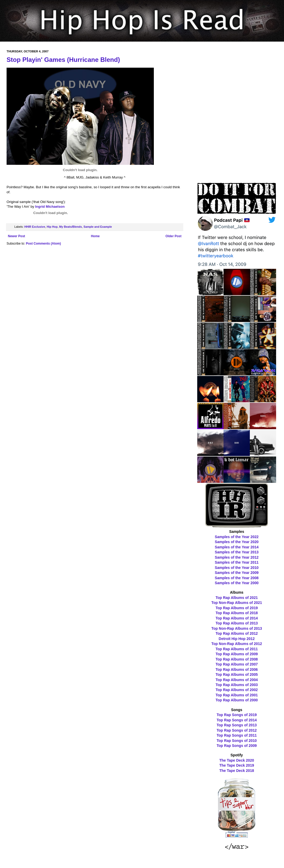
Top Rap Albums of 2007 (237, 664)
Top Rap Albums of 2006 (237, 669)
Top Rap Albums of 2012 (237, 633)
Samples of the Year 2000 (237, 583)
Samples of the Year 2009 (237, 573)
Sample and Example (98, 227)
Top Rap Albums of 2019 (237, 608)
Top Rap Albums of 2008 (237, 659)
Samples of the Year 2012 (237, 557)
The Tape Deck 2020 (237, 760)
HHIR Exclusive (35, 227)
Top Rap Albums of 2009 (237, 654)
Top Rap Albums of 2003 (237, 685)
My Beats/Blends (70, 227)
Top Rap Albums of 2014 (237, 618)
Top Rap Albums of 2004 (237, 680)
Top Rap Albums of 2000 (237, 700)
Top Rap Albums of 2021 (237, 598)
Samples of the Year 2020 (237, 542)
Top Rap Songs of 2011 (237, 735)
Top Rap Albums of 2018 (237, 613)
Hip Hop (52, 227)
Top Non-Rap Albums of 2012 (237, 644)
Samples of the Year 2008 (237, 578)
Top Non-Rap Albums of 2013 (237, 628)
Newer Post (16, 236)
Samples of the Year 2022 (237, 537)
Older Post (173, 236)
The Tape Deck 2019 (237, 765)
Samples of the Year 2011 (237, 562)
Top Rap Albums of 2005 (237, 674)
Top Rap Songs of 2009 (237, 746)
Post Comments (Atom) (43, 244)
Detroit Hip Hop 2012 (237, 639)
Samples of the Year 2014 (237, 547)
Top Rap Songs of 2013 (237, 725)
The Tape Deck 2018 (237, 771)
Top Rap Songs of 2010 (237, 741)
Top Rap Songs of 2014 (237, 720)
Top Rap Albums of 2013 (237, 623)
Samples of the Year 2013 (237, 552)
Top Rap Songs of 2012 (237, 730)
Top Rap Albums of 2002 (237, 690)
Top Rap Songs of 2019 (237, 715)
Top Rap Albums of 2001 (237, 695)
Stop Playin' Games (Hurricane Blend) (63, 60)
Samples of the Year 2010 (237, 568)
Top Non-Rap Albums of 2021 (237, 603)
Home (95, 236)
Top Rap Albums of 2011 (237, 649)
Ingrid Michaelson (50, 207)
